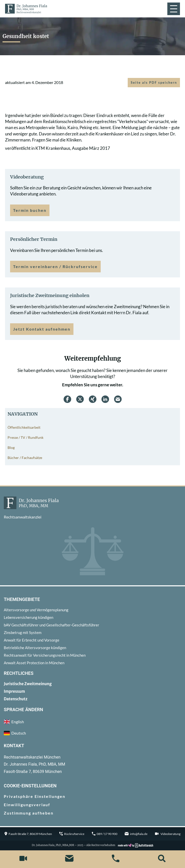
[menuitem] (92, 733)
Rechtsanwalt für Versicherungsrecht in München (45, 655)
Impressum (14, 691)
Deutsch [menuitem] (19, 733)
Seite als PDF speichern (154, 82)
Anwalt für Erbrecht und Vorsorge (32, 640)
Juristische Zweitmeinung (28, 684)
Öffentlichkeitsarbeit (24, 427)
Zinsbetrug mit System (23, 632)
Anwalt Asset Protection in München (34, 663)
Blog (11, 447)
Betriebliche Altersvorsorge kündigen (35, 648)
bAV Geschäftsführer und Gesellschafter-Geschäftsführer (51, 625)
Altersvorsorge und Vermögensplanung (36, 610)
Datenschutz (16, 699)
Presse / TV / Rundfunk (25, 437)
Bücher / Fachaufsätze (25, 458)
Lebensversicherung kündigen (29, 617)
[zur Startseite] (26, 9)
